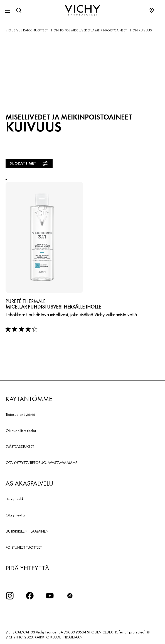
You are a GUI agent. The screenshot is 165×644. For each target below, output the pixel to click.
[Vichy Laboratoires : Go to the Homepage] (83, 10)
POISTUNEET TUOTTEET (24, 547)
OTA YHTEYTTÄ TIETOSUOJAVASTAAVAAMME (41, 463)
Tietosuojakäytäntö (20, 414)
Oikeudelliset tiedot (21, 431)
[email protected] (132, 632)
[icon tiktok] (70, 596)
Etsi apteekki (15, 499)
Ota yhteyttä (15, 515)
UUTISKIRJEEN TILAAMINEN (27, 531)
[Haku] (19, 10)
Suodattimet (29, 163)
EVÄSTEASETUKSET (20, 446)
